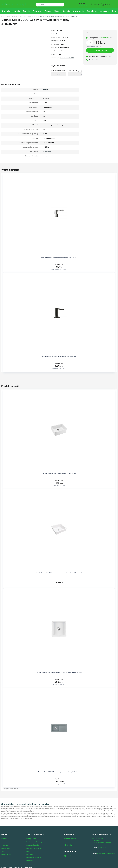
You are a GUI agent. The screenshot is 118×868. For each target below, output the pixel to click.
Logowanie (67, 840)
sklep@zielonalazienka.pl (106, 852)
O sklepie (5, 840)
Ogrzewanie (78, 10)
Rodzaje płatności (33, 843)
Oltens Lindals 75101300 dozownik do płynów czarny (59, 355)
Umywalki (6, 10)
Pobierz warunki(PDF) (67, 56)
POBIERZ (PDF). (48, 150)
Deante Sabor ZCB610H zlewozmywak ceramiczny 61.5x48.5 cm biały (59, 571)
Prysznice (37, 10)
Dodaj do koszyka (100, 49)
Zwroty (4, 850)
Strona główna (6, 15)
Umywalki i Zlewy (17, 15)
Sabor (58, 32)
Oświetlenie (92, 10)
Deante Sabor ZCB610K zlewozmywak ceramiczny (59, 472)
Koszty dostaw (32, 837)
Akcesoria (105, 10)
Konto (96, 3)
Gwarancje (5, 843)
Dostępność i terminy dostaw (37, 840)
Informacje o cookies (34, 856)
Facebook (69, 854)
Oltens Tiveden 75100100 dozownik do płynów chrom (59, 256)
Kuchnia (66, 10)
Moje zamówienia (70, 837)
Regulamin (30, 853)
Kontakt (4, 837)
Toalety (26, 10)
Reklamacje (6, 847)
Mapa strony (6, 853)
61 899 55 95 (83, 4)
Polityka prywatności (34, 847)
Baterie (17, 10)
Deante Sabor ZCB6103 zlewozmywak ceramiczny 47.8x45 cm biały (59, 671)
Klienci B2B (30, 859)
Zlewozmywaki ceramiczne (31, 15)
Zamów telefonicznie (96, 59)
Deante (45, 88)
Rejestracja (68, 843)
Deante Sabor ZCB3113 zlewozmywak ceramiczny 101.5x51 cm (59, 770)
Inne (28, 850)
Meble (57, 10)
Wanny (48, 10)
